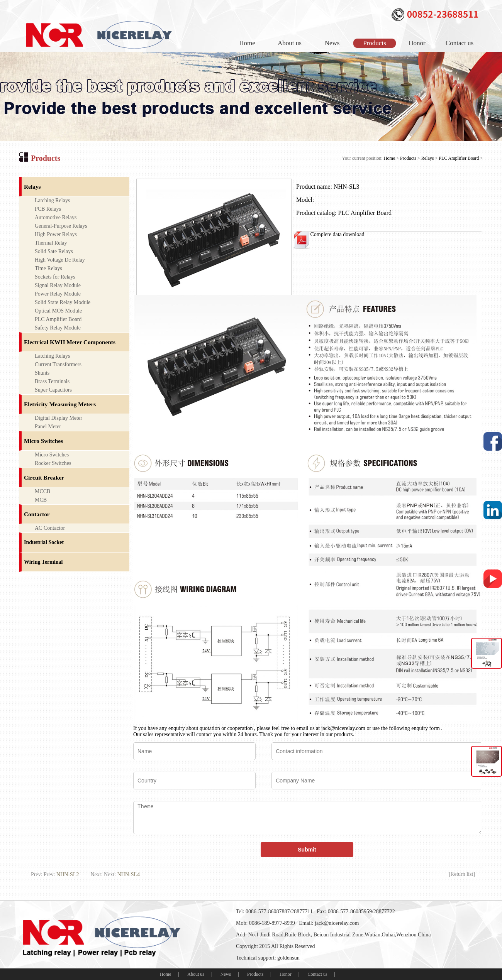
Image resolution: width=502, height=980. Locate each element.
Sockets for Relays (55, 277)
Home (247, 43)
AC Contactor (50, 528)
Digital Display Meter (59, 418)
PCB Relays (48, 209)
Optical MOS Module (58, 311)
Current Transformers (58, 364)
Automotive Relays (56, 217)
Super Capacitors (53, 390)
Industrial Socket (44, 542)
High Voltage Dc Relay (60, 260)
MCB (41, 500)
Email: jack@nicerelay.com (329, 923)
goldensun (288, 958)
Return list (462, 874)
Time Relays (48, 268)
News (332, 43)
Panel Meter (48, 427)
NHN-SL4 (129, 874)
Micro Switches (52, 455)
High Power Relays (56, 234)
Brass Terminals (52, 381)
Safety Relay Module (58, 328)
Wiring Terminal (43, 562)
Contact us (460, 43)
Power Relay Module (58, 294)
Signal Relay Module (58, 285)
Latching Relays (52, 200)
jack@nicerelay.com (343, 728)
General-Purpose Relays (61, 226)
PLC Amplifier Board (459, 158)
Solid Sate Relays (54, 251)
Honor (417, 43)
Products (375, 43)
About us (290, 43)
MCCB (42, 491)
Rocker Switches (53, 463)
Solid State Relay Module (63, 302)
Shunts (42, 373)
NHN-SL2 (68, 874)
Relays (428, 158)
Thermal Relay (51, 243)
